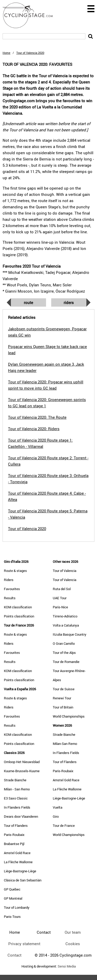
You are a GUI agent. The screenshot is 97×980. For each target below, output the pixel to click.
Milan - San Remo (17, 789)
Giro (56, 816)
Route (28, 302)
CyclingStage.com (31, 15)
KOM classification (18, 607)
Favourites (12, 589)
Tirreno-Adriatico (65, 616)
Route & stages (15, 571)
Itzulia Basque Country (70, 634)
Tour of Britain (63, 707)
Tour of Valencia (65, 571)
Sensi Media (67, 966)
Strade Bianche (15, 780)
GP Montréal (13, 898)
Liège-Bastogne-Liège (20, 871)
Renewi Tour (62, 698)
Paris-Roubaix (14, 835)
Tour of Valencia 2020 (27, 528)
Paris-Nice (60, 607)
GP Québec (12, 889)
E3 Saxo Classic (16, 798)
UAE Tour (60, 598)
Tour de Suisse (64, 689)
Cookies (73, 944)
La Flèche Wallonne (18, 862)
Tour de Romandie (66, 662)
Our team (73, 932)
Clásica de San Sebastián (23, 880)
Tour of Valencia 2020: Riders (34, 429)
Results (10, 598)
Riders (69, 302)
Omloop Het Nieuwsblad (22, 762)
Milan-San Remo (65, 744)
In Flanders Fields (17, 807)
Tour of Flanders (16, 826)
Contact (14, 955)
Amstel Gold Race (17, 853)
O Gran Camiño (64, 643)
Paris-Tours (12, 917)
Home (6, 53)
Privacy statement (24, 944)
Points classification (19, 616)
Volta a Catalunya (66, 625)
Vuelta (58, 807)
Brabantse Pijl (14, 844)
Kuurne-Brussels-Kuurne (22, 771)
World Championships (69, 716)
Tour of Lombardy (17, 907)
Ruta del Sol (62, 589)
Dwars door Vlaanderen (21, 816)
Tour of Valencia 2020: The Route (37, 417)
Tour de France (64, 826)
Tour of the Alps (64, 653)
